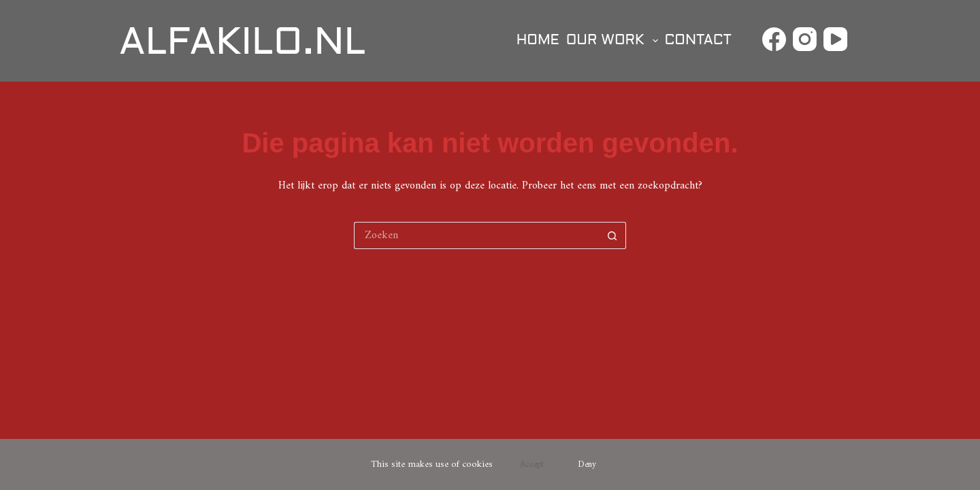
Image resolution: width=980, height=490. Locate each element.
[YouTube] (835, 39)
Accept (532, 464)
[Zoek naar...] (476, 235)
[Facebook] (774, 39)
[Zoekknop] (612, 235)
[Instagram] (805, 39)
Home (538, 41)
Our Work (614, 41)
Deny (587, 464)
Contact (698, 41)
